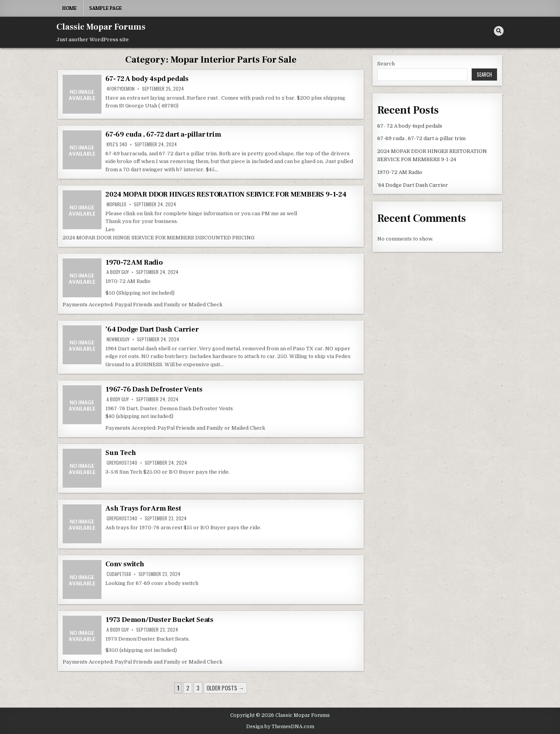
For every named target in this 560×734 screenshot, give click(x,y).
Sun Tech (121, 453)
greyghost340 (122, 463)
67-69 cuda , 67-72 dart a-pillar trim (163, 134)
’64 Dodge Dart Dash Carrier (152, 329)
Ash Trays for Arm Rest (143, 508)
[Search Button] (499, 31)
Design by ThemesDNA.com (280, 727)
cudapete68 (119, 574)
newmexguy (118, 339)
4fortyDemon (121, 89)
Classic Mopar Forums (101, 27)
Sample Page (105, 8)
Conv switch (125, 564)
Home (69, 8)
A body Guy (118, 272)
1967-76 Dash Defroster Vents (154, 389)
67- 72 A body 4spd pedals (147, 79)
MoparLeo (116, 204)
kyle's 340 (117, 144)
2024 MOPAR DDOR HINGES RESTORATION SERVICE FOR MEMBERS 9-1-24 (226, 194)
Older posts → (225, 688)
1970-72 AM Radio (134, 263)
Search (386, 64)
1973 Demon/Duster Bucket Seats (159, 620)
